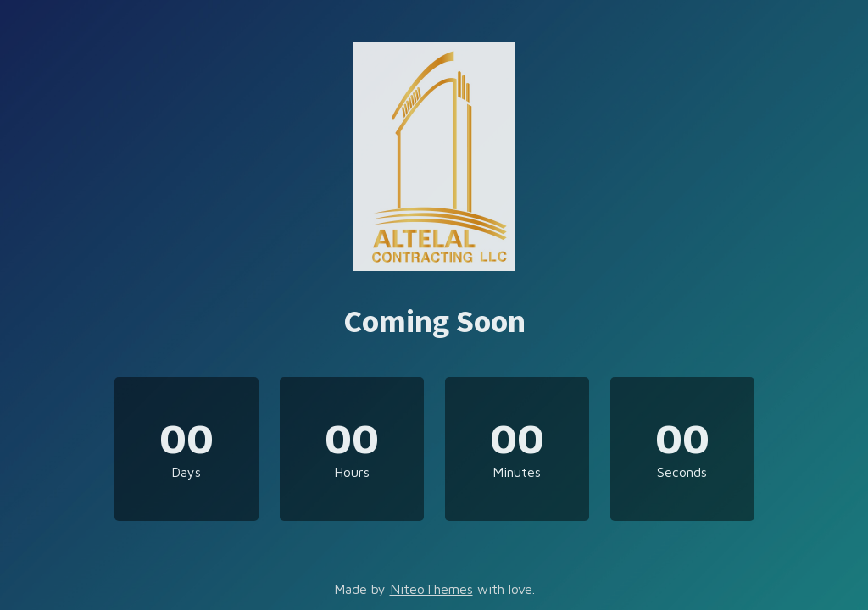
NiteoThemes (431, 589)
